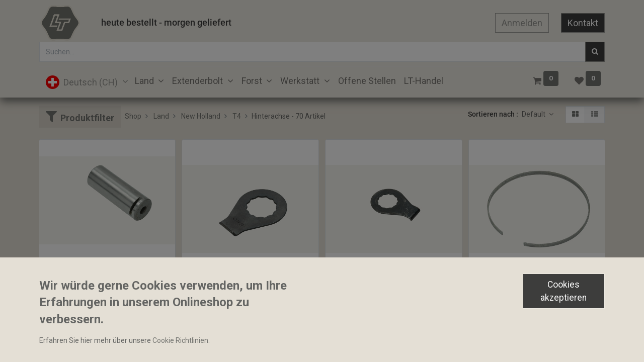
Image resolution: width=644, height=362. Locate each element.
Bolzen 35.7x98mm (74, 269)
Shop (133, 116)
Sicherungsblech (356, 287)
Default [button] (534, 114)
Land (161, 116)
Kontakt (583, 23)
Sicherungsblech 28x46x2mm (233, 287)
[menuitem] (367, 81)
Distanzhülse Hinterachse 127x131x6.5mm (537, 287)
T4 (237, 116)
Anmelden (522, 23)
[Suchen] (595, 52)
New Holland (201, 116)
